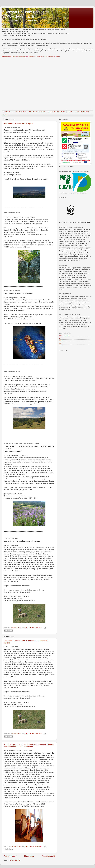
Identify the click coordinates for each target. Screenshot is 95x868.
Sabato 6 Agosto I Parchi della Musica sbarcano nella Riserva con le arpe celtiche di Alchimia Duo (29, 746)
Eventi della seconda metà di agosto (18, 124)
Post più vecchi (48, 856)
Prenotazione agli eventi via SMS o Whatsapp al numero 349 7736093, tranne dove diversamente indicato (31, 57)
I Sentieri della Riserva (37, 112)
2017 (61, 343)
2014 (61, 346)
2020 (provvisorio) (65, 336)
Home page (7, 112)
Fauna (70, 112)
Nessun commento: (36, 628)
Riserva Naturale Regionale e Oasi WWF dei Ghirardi (33, 14)
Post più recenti (10, 856)
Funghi (5, 115)
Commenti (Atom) (15, 860)
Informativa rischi (20, 112)
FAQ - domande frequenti (56, 112)
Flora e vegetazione (82, 112)
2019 (61, 338)
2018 (61, 341)
